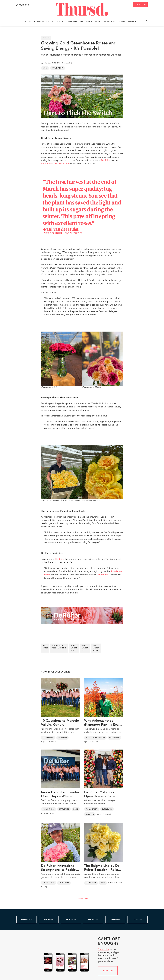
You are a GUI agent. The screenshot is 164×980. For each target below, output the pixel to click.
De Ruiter (106, 160)
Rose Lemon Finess (102, 473)
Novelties (90, 814)
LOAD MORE (82, 899)
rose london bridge (96, 648)
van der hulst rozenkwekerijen (59, 647)
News (122, 22)
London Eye (103, 575)
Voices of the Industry (95, 738)
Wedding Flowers (90, 22)
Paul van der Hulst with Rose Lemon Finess (61, 473)
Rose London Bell (61, 360)
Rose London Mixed (102, 360)
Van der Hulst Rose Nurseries (55, 164)
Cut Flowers (115, 738)
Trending (72, 22)
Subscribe (104, 949)
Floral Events (49, 809)
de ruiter (45, 647)
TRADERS (138, 920)
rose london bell (74, 648)
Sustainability (58, 68)
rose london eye (85, 648)
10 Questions (48, 738)
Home (28, 22)
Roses (45, 68)
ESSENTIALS (26, 920)
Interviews (110, 22)
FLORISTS (49, 920)
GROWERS (93, 920)
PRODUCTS (71, 920)
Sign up (108, 971)
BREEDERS (115, 920)
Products (58, 22)
